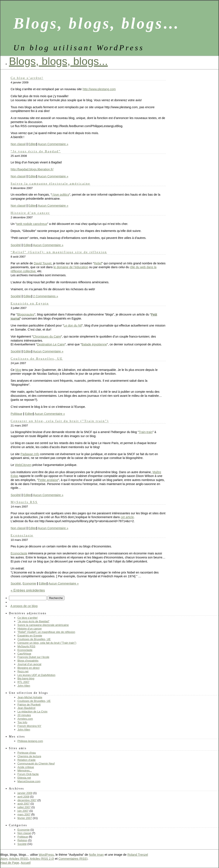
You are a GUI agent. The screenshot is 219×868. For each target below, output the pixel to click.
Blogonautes (26, 314)
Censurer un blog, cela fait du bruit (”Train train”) (60, 421)
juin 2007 (23, 811)
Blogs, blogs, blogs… (97, 23)
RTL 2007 (23, 682)
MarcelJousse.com (29, 781)
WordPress (46, 855)
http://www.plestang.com (99, 89)
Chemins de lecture (29, 756)
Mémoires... (25, 771)
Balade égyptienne (94, 344)
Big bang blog (26, 678)
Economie (29, 583)
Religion (22, 840)
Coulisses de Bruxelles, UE (37, 358)
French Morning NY (29, 726)
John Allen (24, 686)
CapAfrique (24, 654)
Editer (32, 144)
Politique (16, 414)
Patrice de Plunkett (29, 705)
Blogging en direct (28, 668)
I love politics (60, 195)
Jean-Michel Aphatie (30, 697)
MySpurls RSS (24, 502)
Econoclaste (22, 535)
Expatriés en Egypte (30, 303)
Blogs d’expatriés (28, 661)
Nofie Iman (96, 855)
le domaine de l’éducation (71, 267)
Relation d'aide (26, 760)
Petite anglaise (48, 480)
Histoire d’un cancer (30, 213)
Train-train (146, 432)
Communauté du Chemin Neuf (36, 764)
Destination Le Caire (51, 344)
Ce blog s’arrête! (27, 78)
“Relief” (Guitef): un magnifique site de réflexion (59, 252)
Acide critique (26, 767)
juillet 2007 (24, 807)
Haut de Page (10, 863)
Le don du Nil (73, 325)
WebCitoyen (23, 465)
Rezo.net (23, 671)
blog (18, 370)
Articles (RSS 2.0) (42, 859)
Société (16, 245)
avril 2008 (23, 797)
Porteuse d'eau (27, 753)
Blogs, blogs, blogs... (58, 61)
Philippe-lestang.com (30, 741)
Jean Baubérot (26, 708)
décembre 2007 (27, 800)
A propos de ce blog (24, 606)
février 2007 (25, 818)
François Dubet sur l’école (33, 657)
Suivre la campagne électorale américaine (50, 183)
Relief (98, 263)
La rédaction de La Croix (32, 712)
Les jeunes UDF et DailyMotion (36, 675)
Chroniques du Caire (47, 337)
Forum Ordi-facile (28, 774)
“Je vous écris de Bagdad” (36, 151)
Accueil (26, 863)
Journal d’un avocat (29, 664)
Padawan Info (30, 454)
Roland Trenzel (138, 855)
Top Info (22, 722)
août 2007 (24, 804)
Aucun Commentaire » (53, 144)
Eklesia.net (24, 778)
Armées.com (25, 719)
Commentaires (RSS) (73, 859)
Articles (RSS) (19, 859)
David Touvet (43, 263)
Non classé (18, 144)
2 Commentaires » (46, 296)
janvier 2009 (25, 793)
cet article (127, 517)
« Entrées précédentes (28, 590)
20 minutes (24, 715)
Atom (4, 859)
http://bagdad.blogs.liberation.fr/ (32, 169)
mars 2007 (24, 814)
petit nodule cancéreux (32, 224)
